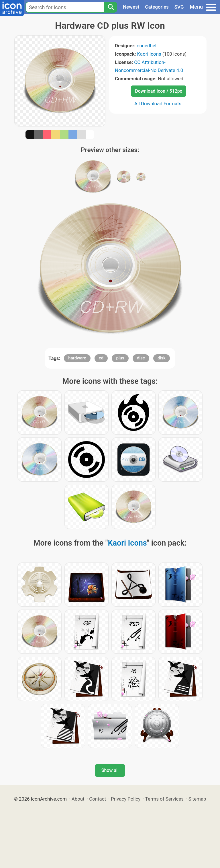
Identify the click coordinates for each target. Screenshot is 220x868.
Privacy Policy (126, 799)
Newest (131, 7)
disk (162, 358)
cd (101, 358)
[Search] (111, 7)
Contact (98, 799)
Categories (157, 7)
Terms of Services (164, 799)
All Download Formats (158, 104)
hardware (77, 358)
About (78, 799)
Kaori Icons (149, 54)
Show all (110, 770)
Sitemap (197, 799)
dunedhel (147, 46)
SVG (179, 7)
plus (120, 358)
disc (141, 358)
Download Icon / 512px (158, 91)
